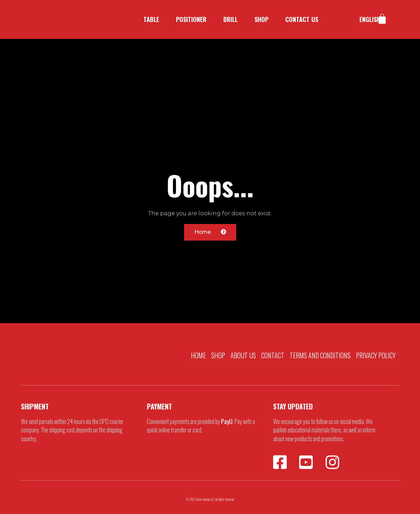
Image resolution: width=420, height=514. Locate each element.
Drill (230, 19)
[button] (210, 232)
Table (151, 19)
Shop (261, 19)
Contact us (302, 19)
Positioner (191, 19)
